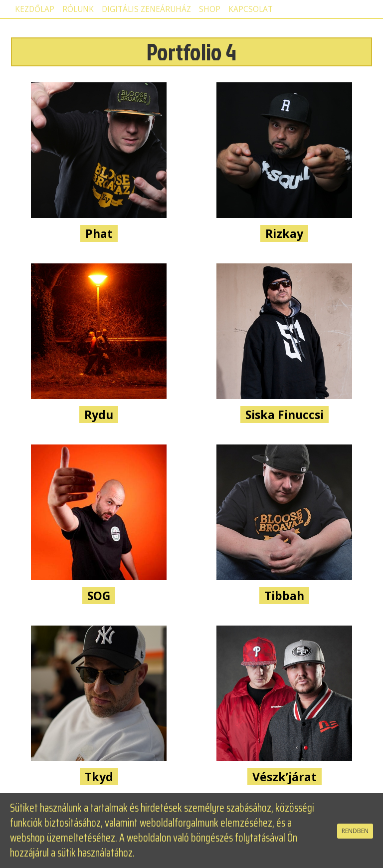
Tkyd (99, 777)
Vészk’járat (285, 777)
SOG (99, 596)
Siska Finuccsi (285, 415)
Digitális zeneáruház (146, 9)
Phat (99, 233)
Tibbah (284, 596)
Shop (210, 9)
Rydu (99, 415)
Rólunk (78, 9)
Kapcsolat (251, 9)
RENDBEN (355, 831)
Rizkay (284, 233)
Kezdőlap (35, 9)
